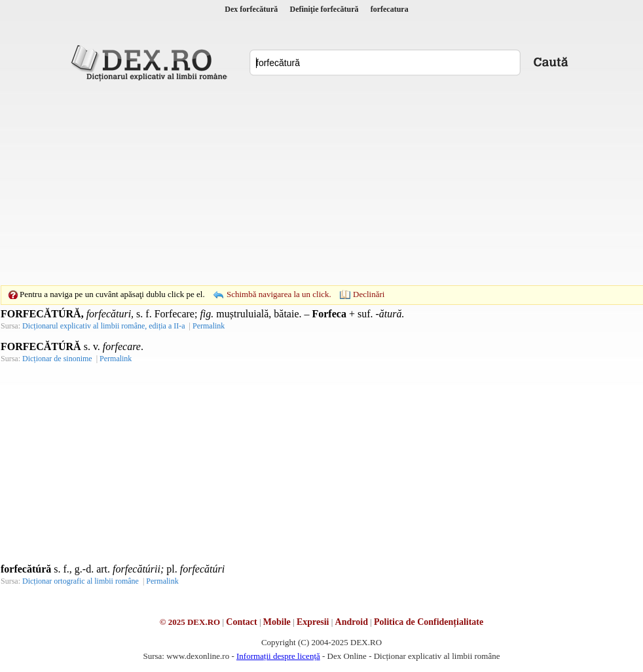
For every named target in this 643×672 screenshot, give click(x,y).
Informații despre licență (278, 656)
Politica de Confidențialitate (429, 622)
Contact (241, 622)
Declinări (369, 294)
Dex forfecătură (251, 9)
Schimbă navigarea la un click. (279, 294)
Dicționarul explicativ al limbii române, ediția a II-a (104, 326)
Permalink (209, 326)
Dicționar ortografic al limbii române (81, 581)
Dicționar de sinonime (57, 359)
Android (352, 622)
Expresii (313, 622)
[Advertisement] (301, 183)
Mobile (277, 622)
